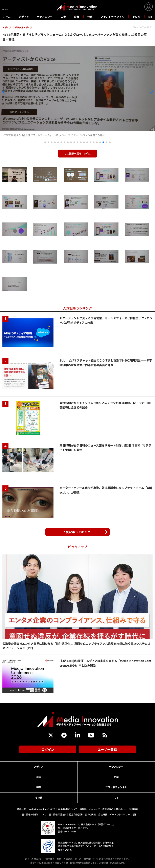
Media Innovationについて (42, 809)
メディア (24, 16)
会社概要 (103, 814)
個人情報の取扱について (34, 814)
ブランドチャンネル (113, 16)
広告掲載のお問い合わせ (115, 809)
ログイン (48, 749)
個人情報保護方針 (58, 814)
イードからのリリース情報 (123, 814)
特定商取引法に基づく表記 (82, 814)
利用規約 (134, 809)
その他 (136, 16)
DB (150, 16)
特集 (90, 16)
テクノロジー (45, 16)
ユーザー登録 (107, 749)
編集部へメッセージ (90, 809)
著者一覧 (21, 809)
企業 (77, 16)
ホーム (7, 17)
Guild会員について (68, 809)
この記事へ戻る (77, 153)
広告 (63, 16)
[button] (23, 91)
